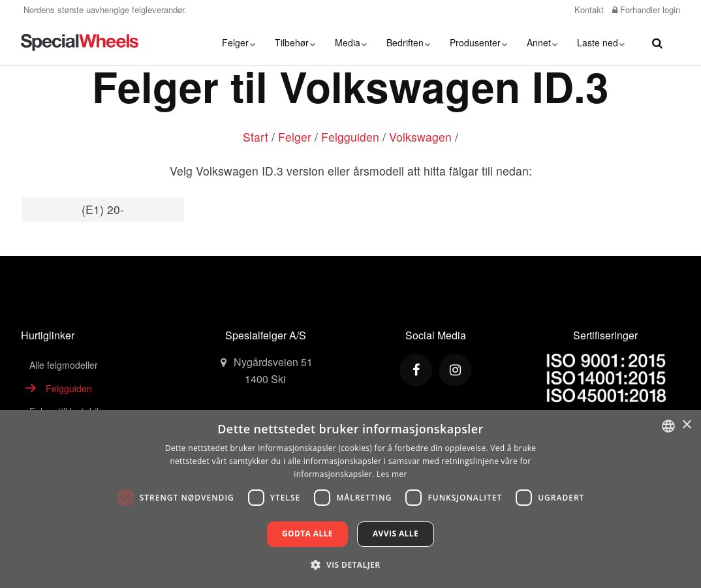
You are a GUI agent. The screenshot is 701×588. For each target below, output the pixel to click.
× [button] (686, 425)
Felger (239, 42)
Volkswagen (420, 137)
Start (256, 137)
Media (351, 42)
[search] (657, 42)
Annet (542, 42)
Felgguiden (350, 137)
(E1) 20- (103, 209)
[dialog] (350, 499)
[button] (350, 565)
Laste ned (601, 42)
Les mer (392, 474)
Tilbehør (295, 42)
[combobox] (668, 426)
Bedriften (408, 42)
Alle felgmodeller (64, 365)
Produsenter (478, 42)
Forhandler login (646, 9)
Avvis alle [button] (396, 534)
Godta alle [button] (307, 534)
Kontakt (588, 9)
